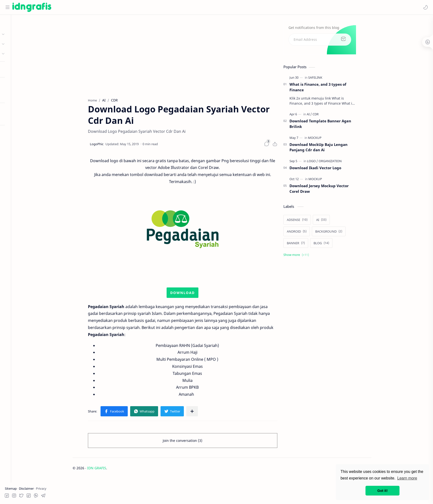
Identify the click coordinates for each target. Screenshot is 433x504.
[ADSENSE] (319, 222)
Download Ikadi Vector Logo (338, 170)
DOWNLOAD (205, 295)
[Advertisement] (205, 56)
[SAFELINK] (338, 79)
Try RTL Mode (16, 117)
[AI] (332, 116)
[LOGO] (335, 163)
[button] (425, 7)
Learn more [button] (407, 478)
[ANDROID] (319, 233)
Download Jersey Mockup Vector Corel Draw (341, 190)
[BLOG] (344, 245)
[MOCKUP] (337, 140)
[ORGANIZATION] (352, 163)
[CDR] (338, 116)
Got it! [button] (382, 491)
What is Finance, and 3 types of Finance (340, 89)
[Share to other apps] (214, 413)
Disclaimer (27, 488)
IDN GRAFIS (119, 470)
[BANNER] (318, 245)
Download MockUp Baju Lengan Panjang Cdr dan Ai (341, 149)
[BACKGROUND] (351, 233)
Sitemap (11, 488)
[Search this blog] (101, 7)
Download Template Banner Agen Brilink (343, 126)
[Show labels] (319, 257)
